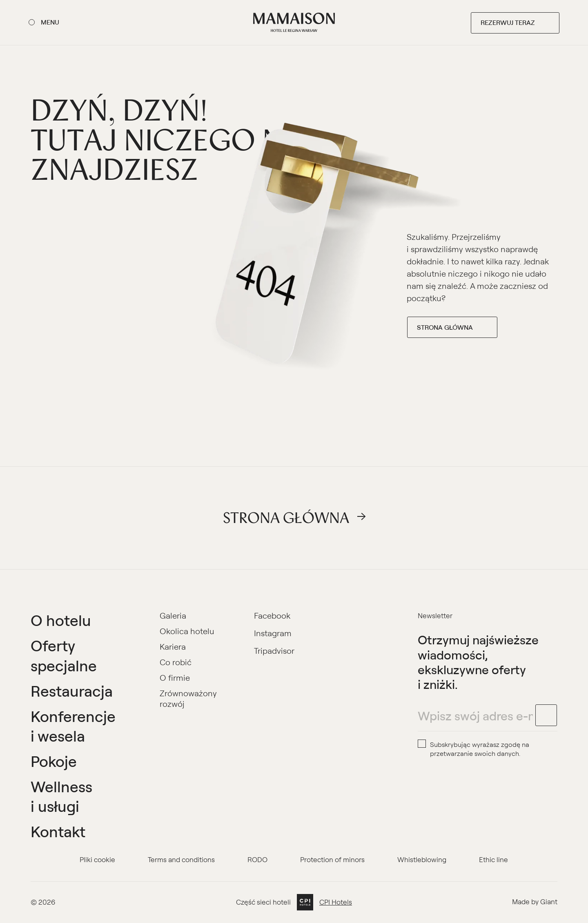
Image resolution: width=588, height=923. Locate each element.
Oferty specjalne (64, 655)
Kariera (173, 647)
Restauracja (72, 691)
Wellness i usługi (61, 796)
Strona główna (445, 327)
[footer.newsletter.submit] (546, 715)
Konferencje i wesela (73, 726)
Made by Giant (535, 902)
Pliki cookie (97, 859)
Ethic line (493, 859)
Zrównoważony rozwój (188, 698)
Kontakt (58, 831)
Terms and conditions (181, 859)
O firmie (175, 678)
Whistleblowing (422, 859)
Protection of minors (332, 859)
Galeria (173, 616)
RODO (257, 859)
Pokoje (54, 761)
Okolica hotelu (187, 631)
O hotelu (61, 620)
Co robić (176, 662)
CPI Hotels (336, 902)
